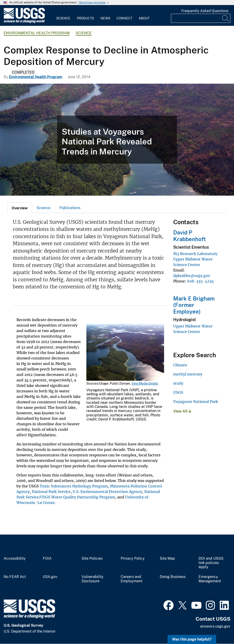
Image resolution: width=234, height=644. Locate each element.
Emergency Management (210, 579)
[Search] (226, 18)
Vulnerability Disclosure (93, 579)
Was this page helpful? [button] (192, 639)
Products (85, 18)
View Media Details (145, 383)
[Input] (201, 18)
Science (63, 18)
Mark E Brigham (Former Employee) (194, 305)
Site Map (167, 559)
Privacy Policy (133, 559)
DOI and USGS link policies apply (211, 563)
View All (182, 411)
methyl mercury (188, 374)
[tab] (20, 208)
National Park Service (51, 492)
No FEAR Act (15, 577)
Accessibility (15, 559)
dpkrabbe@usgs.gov (192, 276)
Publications (70, 208)
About (144, 18)
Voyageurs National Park (196, 402)
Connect (124, 18)
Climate (180, 365)
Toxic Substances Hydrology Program (74, 486)
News (105, 18)
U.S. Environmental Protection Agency (107, 492)
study (178, 383)
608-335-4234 (200, 281)
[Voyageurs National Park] (117, 140)
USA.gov (50, 577)
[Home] (24, 22)
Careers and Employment (132, 579)
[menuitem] (63, 16)
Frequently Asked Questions (205, 11)
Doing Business (173, 577)
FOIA (47, 559)
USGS (178, 392)
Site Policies (92, 559)
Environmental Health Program (37, 33)
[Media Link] (125, 352)
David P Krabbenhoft (190, 236)
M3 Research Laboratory (195, 254)
